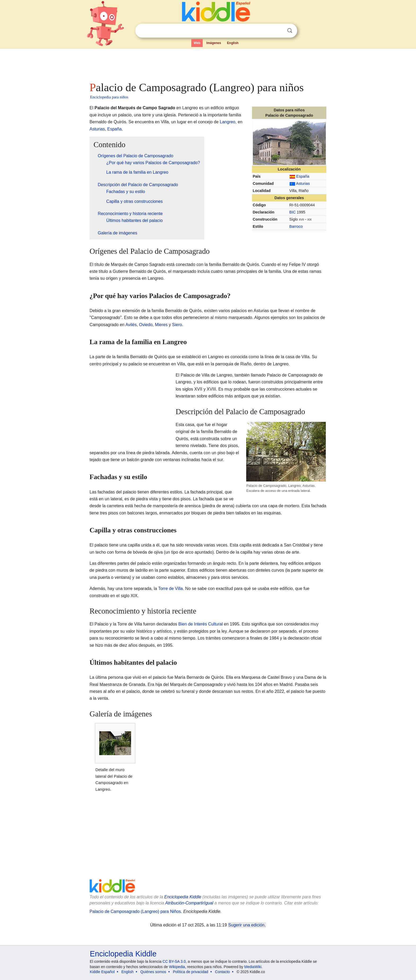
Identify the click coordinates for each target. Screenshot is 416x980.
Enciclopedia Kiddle (183, 897)
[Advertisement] (208, 64)
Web (197, 43)
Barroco (296, 226)
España (303, 176)
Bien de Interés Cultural (200, 624)
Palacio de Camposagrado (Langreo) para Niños (135, 911)
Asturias (303, 183)
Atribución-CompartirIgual (189, 903)
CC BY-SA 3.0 (174, 961)
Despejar (279, 31)
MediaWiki (253, 967)
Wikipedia (177, 967)
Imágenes (214, 43)
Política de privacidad (191, 972)
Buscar (290, 31)
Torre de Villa (170, 589)
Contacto (222, 972)
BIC (293, 212)
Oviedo (146, 325)
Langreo (228, 122)
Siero (177, 325)
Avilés (131, 325)
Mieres (161, 325)
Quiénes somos (153, 972)
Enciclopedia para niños (109, 97)
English (233, 43)
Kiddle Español (102, 972)
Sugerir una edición (246, 925)
